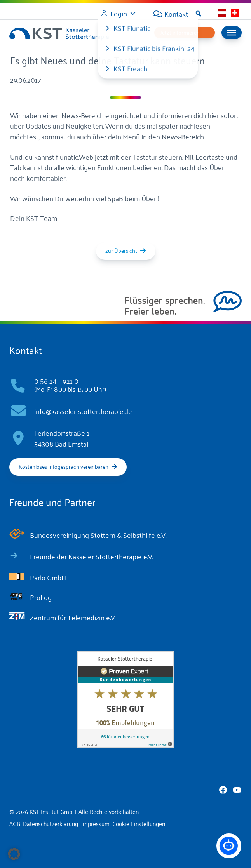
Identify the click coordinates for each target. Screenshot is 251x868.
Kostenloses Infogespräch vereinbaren (64, 466)
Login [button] (119, 13)
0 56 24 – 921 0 (56, 381)
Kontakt (176, 14)
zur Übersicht (121, 250)
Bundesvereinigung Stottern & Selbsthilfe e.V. (98, 535)
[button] (199, 14)
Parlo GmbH (48, 577)
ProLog (41, 597)
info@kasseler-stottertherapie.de (83, 411)
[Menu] (232, 33)
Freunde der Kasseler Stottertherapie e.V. (92, 556)
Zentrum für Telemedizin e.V (72, 617)
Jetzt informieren (180, 32)
